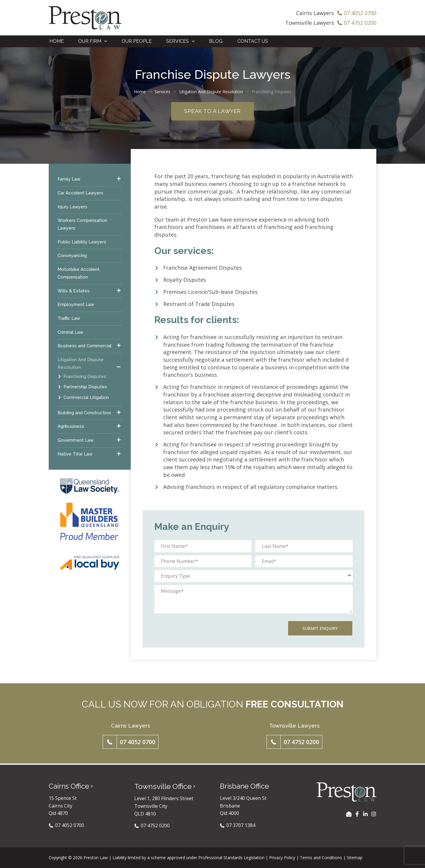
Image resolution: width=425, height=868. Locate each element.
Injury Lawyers (72, 207)
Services (162, 92)
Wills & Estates (74, 291)
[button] (131, 743)
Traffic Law (69, 319)
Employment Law (76, 305)
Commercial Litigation (86, 398)
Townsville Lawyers (310, 23)
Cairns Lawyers (315, 13)
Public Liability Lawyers (82, 243)
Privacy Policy (282, 858)
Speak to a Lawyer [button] (212, 112)
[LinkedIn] (365, 814)
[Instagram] (374, 814)
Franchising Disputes (85, 377)
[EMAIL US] (349, 814)
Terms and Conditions (321, 858)
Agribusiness (71, 427)
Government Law (76, 441)
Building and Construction (84, 413)
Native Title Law (75, 455)
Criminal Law (70, 333)
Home (140, 92)
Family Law (69, 180)
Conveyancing (72, 256)
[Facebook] (357, 814)
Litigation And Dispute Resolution (211, 92)
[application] (104, 42)
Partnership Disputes (85, 388)
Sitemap (355, 858)
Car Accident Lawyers (80, 194)
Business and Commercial (85, 347)
